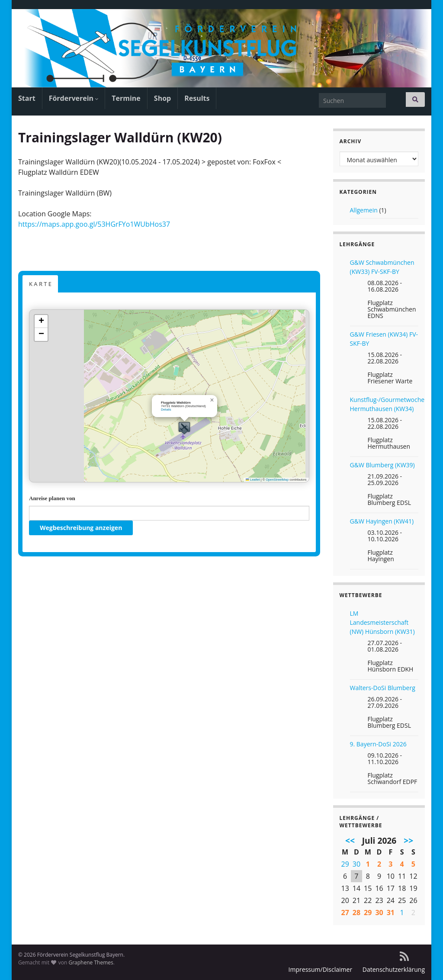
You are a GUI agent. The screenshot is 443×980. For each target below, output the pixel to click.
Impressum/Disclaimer (321, 969)
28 (356, 913)
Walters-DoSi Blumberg (383, 688)
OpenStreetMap (277, 480)
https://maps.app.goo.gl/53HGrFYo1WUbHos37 (94, 224)
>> (408, 841)
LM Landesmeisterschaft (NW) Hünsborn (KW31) (382, 622)
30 (356, 864)
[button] (184, 428)
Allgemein (364, 210)
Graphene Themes (91, 962)
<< (350, 841)
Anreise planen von (52, 498)
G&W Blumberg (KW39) (382, 465)
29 (345, 864)
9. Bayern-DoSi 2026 (378, 744)
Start (27, 98)
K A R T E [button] (40, 284)
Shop (162, 98)
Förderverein (74, 98)
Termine (126, 98)
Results (197, 98)
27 (345, 913)
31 (391, 913)
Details (166, 410)
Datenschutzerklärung (394, 969)
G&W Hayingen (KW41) (382, 521)
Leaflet (253, 480)
